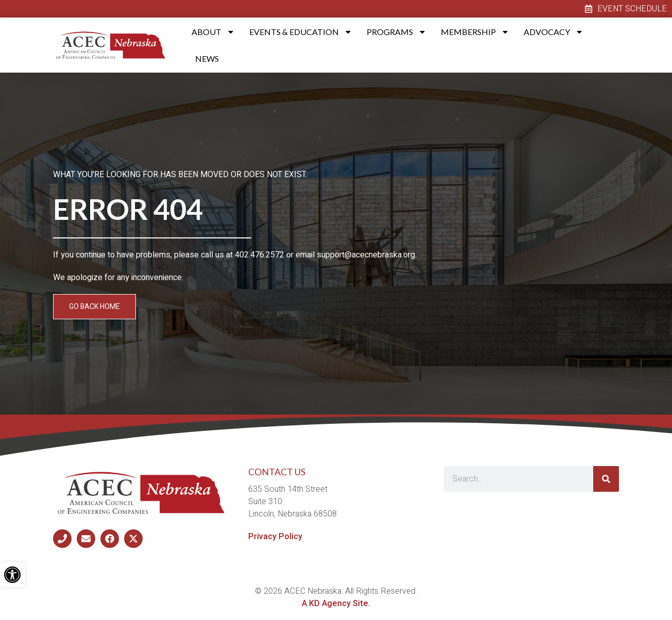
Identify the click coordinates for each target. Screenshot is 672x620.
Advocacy (554, 32)
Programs (397, 32)
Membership (475, 32)
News (207, 58)
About (213, 32)
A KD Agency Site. (336, 604)
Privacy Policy (275, 537)
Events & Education (301, 32)
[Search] (606, 479)
